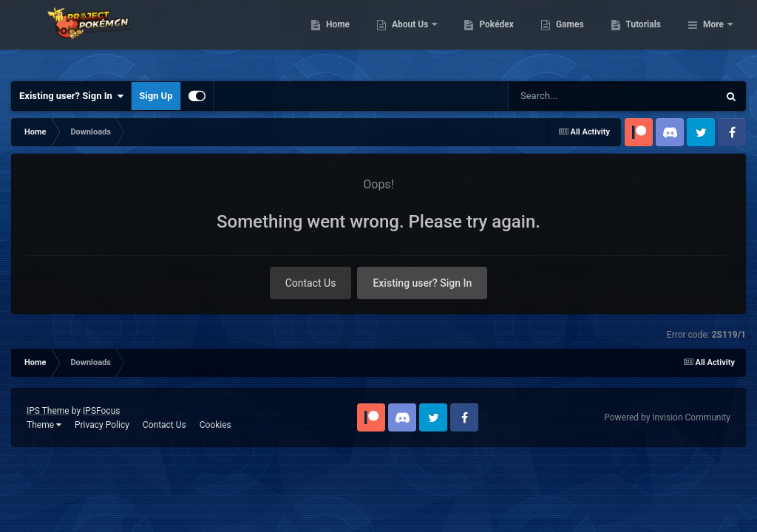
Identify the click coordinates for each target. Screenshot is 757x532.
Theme (44, 425)
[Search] (589, 96)
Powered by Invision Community (667, 417)
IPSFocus (101, 411)
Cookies (215, 425)
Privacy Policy (102, 425)
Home (414, 37)
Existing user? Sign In (71, 96)
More (713, 37)
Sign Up (156, 96)
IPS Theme (48, 411)
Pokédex (573, 37)
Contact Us (311, 283)
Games (646, 37)
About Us (487, 37)
